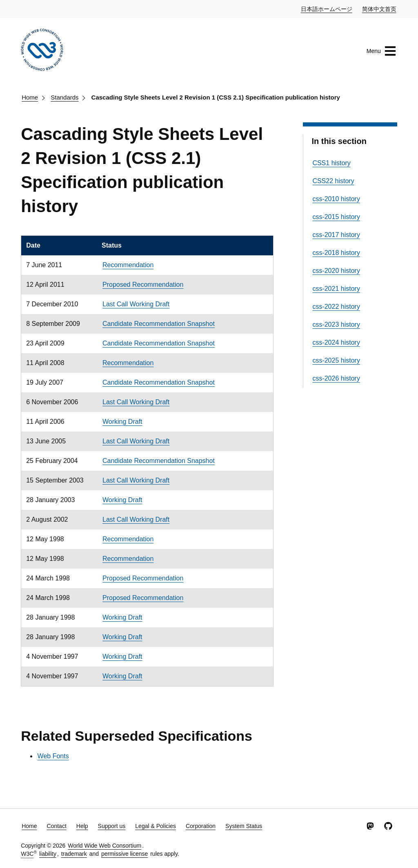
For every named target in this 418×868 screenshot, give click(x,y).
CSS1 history (331, 163)
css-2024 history (336, 342)
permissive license (125, 854)
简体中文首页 (380, 9)
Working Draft (122, 422)
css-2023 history (336, 324)
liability (48, 854)
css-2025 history (336, 360)
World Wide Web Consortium (104, 846)
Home (30, 97)
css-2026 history (336, 378)
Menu (381, 51)
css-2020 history (336, 271)
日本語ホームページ (327, 9)
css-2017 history (336, 235)
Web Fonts (53, 756)
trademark (74, 854)
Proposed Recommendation (143, 285)
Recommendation (128, 265)
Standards (64, 97)
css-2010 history (336, 199)
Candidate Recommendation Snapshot (159, 324)
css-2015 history (336, 217)
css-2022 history (336, 307)
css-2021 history (336, 289)
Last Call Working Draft (136, 304)
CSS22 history (333, 181)
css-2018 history (336, 253)
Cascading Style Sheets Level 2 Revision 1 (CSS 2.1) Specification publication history (216, 97)
